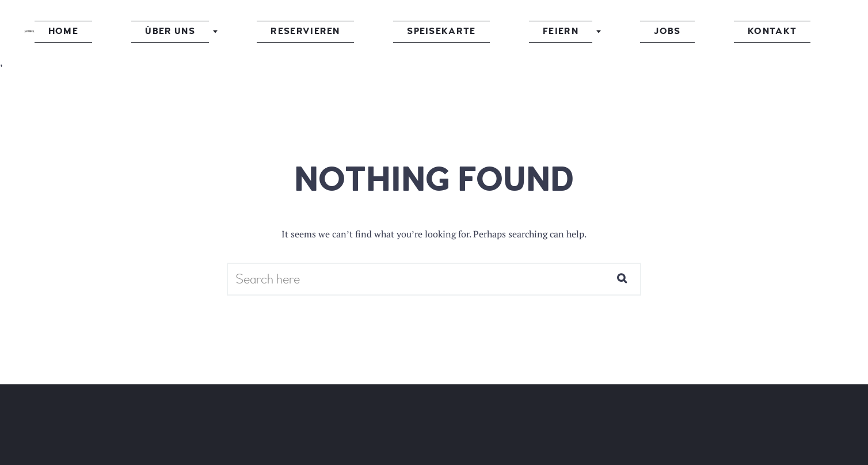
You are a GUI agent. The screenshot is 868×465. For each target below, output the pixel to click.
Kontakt (674, 31)
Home (163, 31)
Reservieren (338, 31)
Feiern (525, 31)
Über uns (238, 31)
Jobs (601, 31)
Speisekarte (439, 31)
